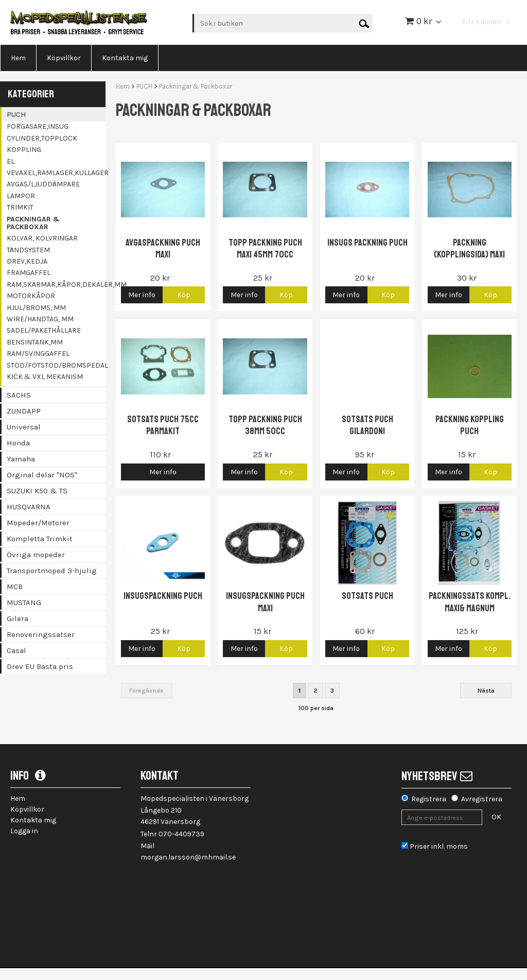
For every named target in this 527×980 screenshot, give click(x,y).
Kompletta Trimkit (40, 539)
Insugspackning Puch (163, 596)
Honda (18, 443)
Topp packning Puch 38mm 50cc (265, 425)
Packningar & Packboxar (33, 223)
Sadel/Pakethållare (44, 330)
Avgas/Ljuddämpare (43, 184)
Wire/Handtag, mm (40, 319)
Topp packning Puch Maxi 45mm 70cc (265, 248)
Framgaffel (29, 273)
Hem (123, 86)
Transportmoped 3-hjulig (52, 571)
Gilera (17, 618)
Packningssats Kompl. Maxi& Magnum (470, 602)
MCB (15, 587)
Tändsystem (28, 250)
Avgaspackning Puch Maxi (163, 248)
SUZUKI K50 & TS (37, 491)
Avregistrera (482, 799)
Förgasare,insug (38, 126)
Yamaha (21, 459)
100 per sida (316, 708)
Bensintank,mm (35, 342)
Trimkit (20, 207)
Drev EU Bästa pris (40, 666)
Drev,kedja (27, 261)
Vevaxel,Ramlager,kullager (56, 173)
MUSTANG (24, 603)
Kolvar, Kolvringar (42, 238)
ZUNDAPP (24, 411)
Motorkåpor (31, 296)
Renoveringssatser (41, 634)
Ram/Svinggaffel (38, 354)
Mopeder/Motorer (38, 523)
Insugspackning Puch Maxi (265, 602)
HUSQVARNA (29, 507)
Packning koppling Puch (470, 425)
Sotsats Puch (367, 596)
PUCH (16, 114)
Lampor (21, 196)
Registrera (429, 799)
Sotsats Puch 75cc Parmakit (163, 425)
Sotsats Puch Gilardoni (367, 425)
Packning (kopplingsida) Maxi (469, 248)
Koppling (24, 150)
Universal (24, 427)
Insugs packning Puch (367, 243)
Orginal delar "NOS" (42, 475)
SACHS (19, 395)
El (11, 161)
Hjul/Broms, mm (36, 308)
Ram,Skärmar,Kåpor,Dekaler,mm (56, 285)
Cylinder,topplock (42, 138)
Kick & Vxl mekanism (45, 377)
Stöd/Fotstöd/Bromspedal (56, 365)
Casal (16, 650)
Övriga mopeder (36, 555)
